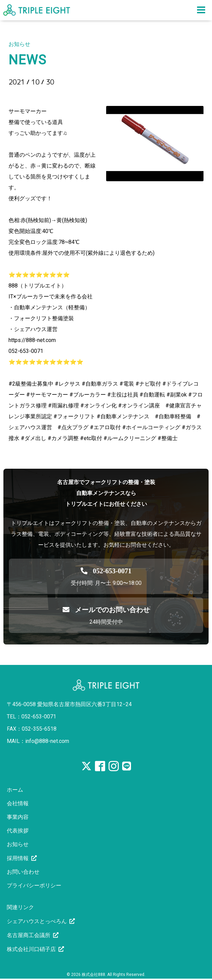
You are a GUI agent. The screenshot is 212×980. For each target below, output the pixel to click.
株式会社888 (93, 975)
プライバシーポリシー (34, 885)
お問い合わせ (23, 872)
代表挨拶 (18, 831)
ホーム (15, 790)
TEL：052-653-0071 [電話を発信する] (31, 717)
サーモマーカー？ (46, 94)
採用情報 (18, 858)
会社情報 (18, 803)
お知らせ (18, 844)
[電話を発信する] (106, 571)
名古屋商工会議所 (29, 935)
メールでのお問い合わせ (106, 610)
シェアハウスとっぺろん (37, 921)
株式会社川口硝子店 (31, 949)
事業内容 (18, 817)
